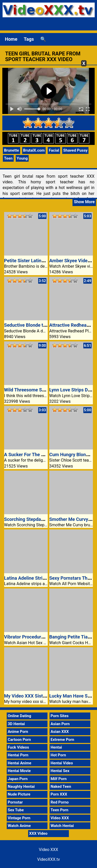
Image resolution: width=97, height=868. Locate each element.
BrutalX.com (34, 150)
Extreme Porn (62, 740)
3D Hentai (16, 724)
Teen (8, 158)
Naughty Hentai (21, 787)
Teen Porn (59, 810)
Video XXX (60, 818)
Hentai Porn (18, 755)
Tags (29, 39)
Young (22, 158)
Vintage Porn (19, 818)
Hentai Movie (19, 771)
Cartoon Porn (19, 740)
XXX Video (38, 833)
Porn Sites (60, 716)
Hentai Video (62, 763)
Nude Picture (19, 794)
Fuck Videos (18, 747)
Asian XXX (60, 732)
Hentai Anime (19, 763)
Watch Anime (19, 826)
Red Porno (60, 802)
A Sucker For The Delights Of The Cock (45, 455)
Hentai (56, 747)
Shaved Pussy (75, 150)
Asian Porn (60, 724)
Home (11, 39)
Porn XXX (59, 794)
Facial (54, 150)
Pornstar (15, 802)
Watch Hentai (62, 826)
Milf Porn (59, 779)
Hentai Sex (60, 771)
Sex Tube (16, 810)
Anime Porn (18, 732)
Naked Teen (61, 787)
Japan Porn (18, 779)
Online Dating (19, 716)
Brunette (11, 150)
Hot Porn (58, 755)
